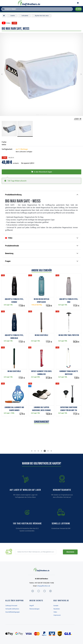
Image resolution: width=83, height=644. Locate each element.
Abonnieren (70, 552)
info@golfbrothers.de (44, 586)
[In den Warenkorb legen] (41, 172)
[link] (27, 521)
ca (22, 149)
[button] (4, 74)
